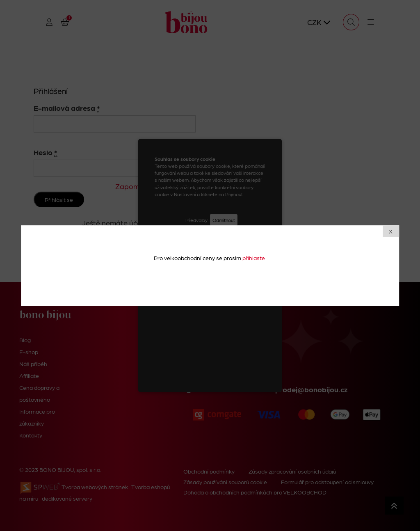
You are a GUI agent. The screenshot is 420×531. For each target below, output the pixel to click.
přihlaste (254, 258)
